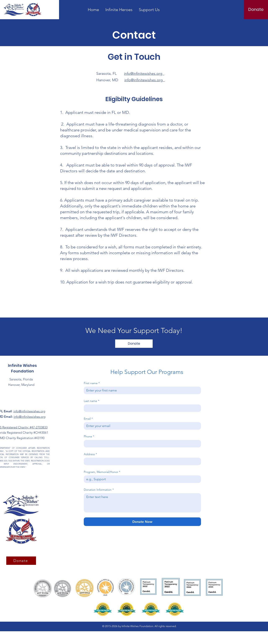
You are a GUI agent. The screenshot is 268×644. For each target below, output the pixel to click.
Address (90, 454)
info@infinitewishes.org (144, 74)
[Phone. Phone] (141, 444)
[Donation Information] (142, 503)
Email (88, 419)
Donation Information (99, 490)
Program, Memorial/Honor (102, 472)
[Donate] (256, 9)
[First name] (141, 390)
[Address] (141, 461)
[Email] (141, 426)
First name (92, 383)
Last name (91, 401)
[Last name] (141, 408)
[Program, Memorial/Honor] (141, 479)
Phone (89, 436)
